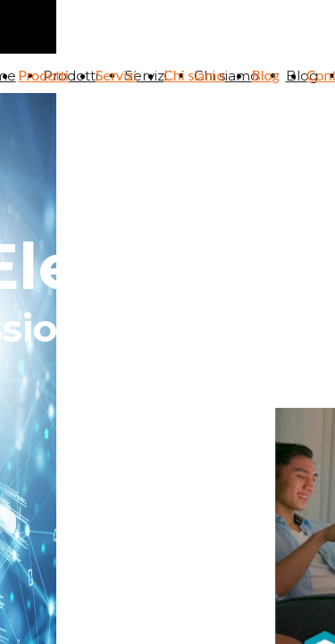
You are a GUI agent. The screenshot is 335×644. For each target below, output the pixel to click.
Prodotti (43, 75)
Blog (266, 75)
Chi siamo (194, 75)
